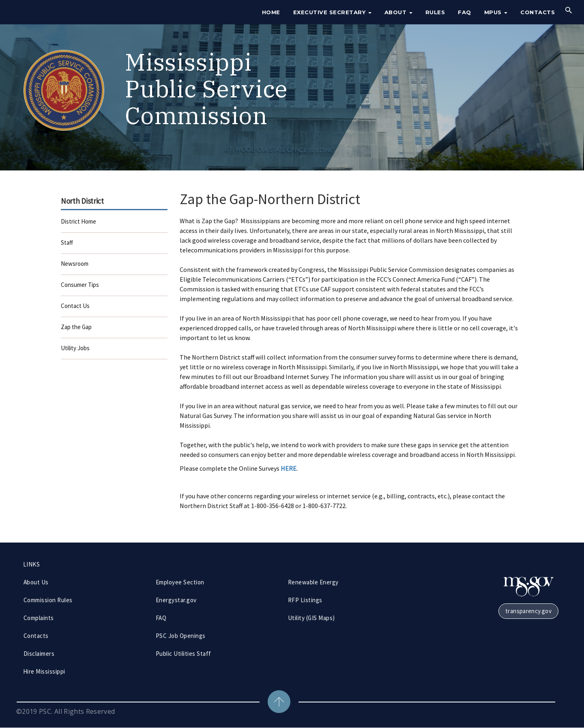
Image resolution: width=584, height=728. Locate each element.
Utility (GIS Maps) (311, 618)
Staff (67, 242)
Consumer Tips (80, 285)
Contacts (538, 12)
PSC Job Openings (181, 636)
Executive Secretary (332, 12)
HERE (289, 468)
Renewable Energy (313, 582)
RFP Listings (305, 600)
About (398, 12)
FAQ (465, 12)
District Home (78, 221)
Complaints (39, 618)
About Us (36, 582)
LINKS (31, 564)
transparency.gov (528, 611)
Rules (435, 12)
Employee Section (180, 582)
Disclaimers (39, 654)
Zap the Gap (76, 327)
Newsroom (75, 264)
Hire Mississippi (44, 671)
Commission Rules (48, 600)
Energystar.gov (176, 600)
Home (271, 12)
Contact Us (75, 306)
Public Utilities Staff (184, 654)
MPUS (496, 12)
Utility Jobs (75, 348)
